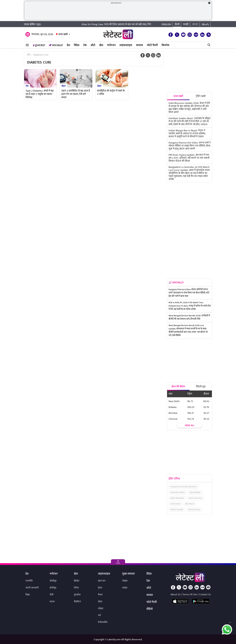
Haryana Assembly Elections (184, 487)
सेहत (64, 86)
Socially (56, 45)
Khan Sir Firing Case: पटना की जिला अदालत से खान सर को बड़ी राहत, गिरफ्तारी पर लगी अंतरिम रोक (132, 24)
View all (190, 425)
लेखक (125, 581)
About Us (175, 594)
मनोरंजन (111, 45)
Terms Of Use (190, 594)
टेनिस (76, 588)
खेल (101, 45)
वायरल (140, 45)
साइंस (125, 588)
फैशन (100, 595)
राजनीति (29, 581)
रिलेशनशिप (103, 622)
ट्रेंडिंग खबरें (201, 96)
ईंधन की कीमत (178, 387)
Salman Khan (194, 509)
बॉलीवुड (53, 581)
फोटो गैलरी (152, 45)
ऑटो (93, 45)
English (166, 24)
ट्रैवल (100, 588)
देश (68, 45)
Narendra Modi (178, 492)
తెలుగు (205, 24)
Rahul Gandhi (177, 509)
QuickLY (39, 45)
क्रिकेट (77, 581)
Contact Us (205, 594)
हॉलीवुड (53, 588)
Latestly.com (114, 639)
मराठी (186, 24)
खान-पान (102, 581)
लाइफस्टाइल (126, 45)
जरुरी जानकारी (32, 588)
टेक (85, 45)
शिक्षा (28, 595)
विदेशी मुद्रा (201, 387)
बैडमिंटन (77, 602)
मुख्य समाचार (128, 574)
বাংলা (195, 24)
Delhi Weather (177, 498)
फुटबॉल (77, 595)
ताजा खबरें (63, 34)
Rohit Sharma (195, 498)
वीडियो (150, 609)
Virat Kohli (176, 504)
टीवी (52, 595)
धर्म (99, 615)
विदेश (77, 45)
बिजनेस (165, 45)
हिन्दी (177, 24)
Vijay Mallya (195, 492)
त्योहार (101, 609)
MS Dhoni (190, 504)
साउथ (52, 602)
